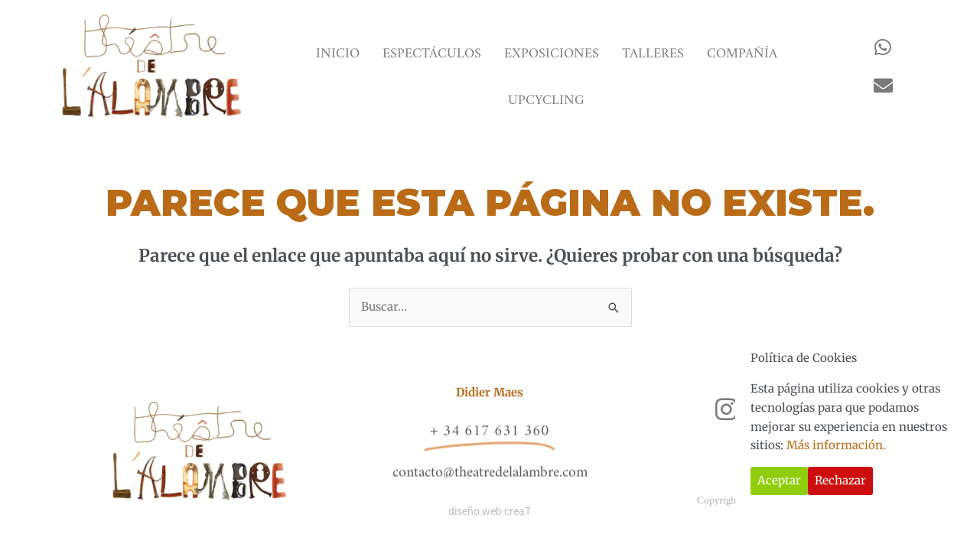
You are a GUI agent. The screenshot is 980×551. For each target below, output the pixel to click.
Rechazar (840, 480)
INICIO (338, 54)
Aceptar (779, 480)
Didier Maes (490, 392)
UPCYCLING (546, 101)
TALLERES (653, 54)
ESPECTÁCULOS (432, 54)
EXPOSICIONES (552, 54)
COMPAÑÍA (742, 54)
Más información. (836, 445)
